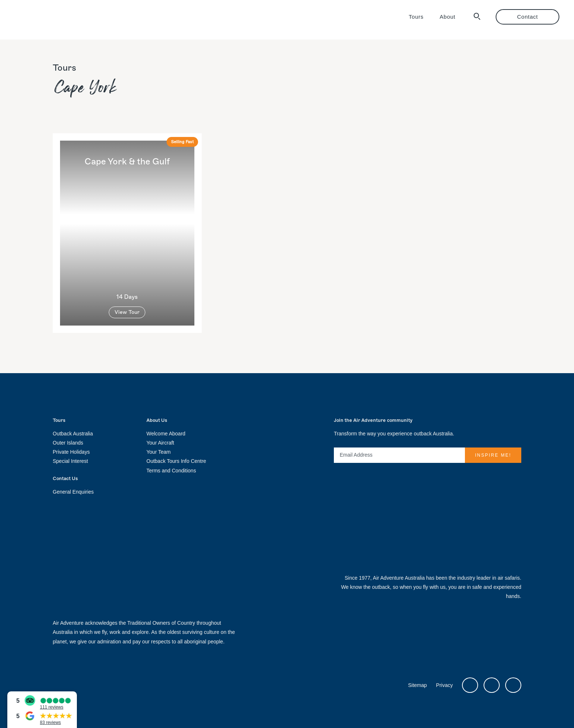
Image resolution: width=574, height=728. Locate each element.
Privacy (444, 685)
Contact (528, 17)
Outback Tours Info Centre (176, 461)
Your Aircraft (160, 443)
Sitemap (418, 685)
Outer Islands (68, 443)
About (448, 17)
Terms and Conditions (171, 471)
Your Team (159, 452)
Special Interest (70, 461)
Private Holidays (71, 452)
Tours (416, 17)
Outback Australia (73, 434)
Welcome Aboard (166, 434)
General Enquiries (73, 492)
